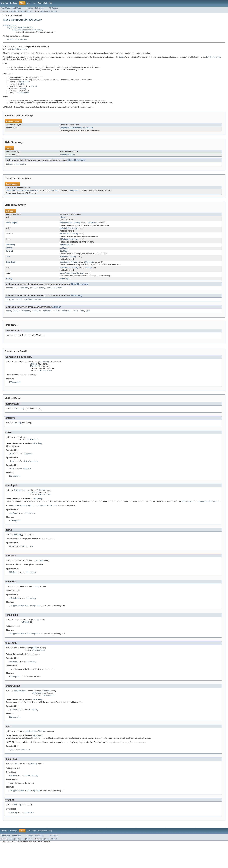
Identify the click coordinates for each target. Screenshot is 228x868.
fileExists (65, 238)
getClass (37, 318)
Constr (22, 11)
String (54, 194)
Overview (5, 3)
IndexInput (11, 268)
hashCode (47, 318)
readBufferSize (67, 157)
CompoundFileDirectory (17, 194)
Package (14, 3)
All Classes (53, 8)
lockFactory (20, 167)
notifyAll (67, 318)
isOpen (9, 167)
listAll (64, 256)
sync (62, 280)
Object (57, 314)
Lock (8, 262)
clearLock (11, 295)
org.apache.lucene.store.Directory (21, 28)
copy (8, 307)
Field (17, 11)
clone (9, 318)
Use (29, 3)
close (63, 221)
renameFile (65, 274)
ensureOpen (23, 295)
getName (64, 253)
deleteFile (65, 232)
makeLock (64, 262)
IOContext (74, 194)
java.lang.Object (9, 25)
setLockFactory (55, 295)
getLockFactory (38, 295)
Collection (70, 280)
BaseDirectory (20, 50)
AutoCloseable (21, 40)
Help (50, 3)
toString (64, 285)
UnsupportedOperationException (24, 623)
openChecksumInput (33, 307)
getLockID (17, 307)
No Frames (39, 8)
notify (57, 318)
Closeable (10, 40)
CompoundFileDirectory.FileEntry (76, 130)
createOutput (66, 227)
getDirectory (66, 250)
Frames (30, 8)
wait (76, 318)
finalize (26, 318)
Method (29, 11)
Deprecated (42, 3)
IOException (45, 381)
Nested (11, 11)
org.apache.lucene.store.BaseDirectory (27, 30)
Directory (34, 194)
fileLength (65, 244)
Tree (34, 3)
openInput (65, 268)
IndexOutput (12, 227)
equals (17, 318)
